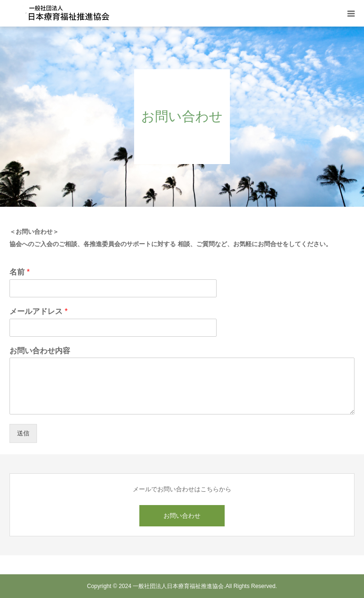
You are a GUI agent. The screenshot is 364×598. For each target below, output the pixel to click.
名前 (20, 272)
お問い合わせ (182, 516)
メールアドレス (39, 311)
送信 (23, 433)
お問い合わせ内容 (40, 351)
